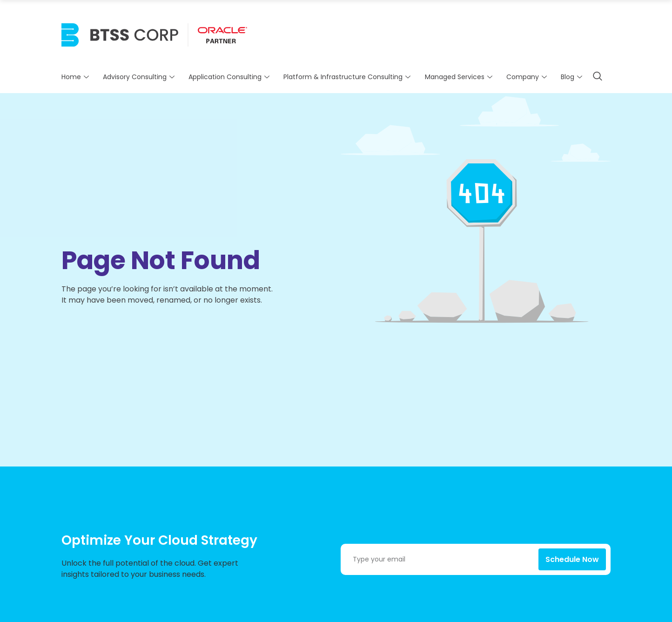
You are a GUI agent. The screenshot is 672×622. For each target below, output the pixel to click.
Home (76, 77)
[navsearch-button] (598, 77)
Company (528, 77)
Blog (573, 77)
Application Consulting (230, 77)
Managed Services (460, 77)
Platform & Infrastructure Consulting (348, 77)
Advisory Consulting (140, 77)
